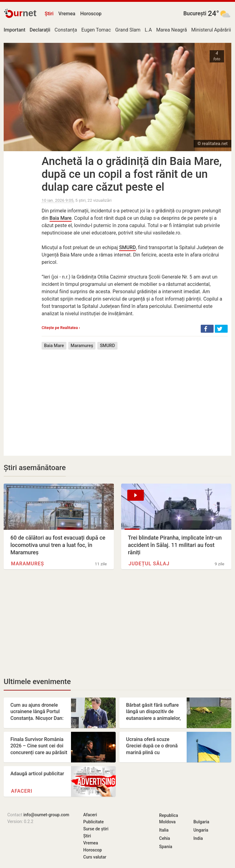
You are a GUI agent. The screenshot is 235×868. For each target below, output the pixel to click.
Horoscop (91, 14)
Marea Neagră (172, 30)
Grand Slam (128, 30)
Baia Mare (61, 218)
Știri (49, 14)
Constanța (66, 30)
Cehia (165, 838)
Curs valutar (95, 857)
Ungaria (201, 830)
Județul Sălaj (149, 564)
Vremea (67, 14)
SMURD (127, 247)
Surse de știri (96, 829)
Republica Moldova (169, 819)
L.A (148, 30)
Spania (166, 847)
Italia (164, 830)
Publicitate (93, 822)
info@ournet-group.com (46, 815)
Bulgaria (201, 822)
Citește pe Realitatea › (61, 328)
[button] (207, 329)
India (198, 838)
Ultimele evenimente (37, 682)
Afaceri (22, 791)
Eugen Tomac (96, 30)
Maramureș (82, 346)
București (195, 13)
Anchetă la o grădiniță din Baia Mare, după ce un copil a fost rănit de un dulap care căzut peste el (132, 174)
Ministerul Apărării (211, 30)
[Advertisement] (135, 398)
